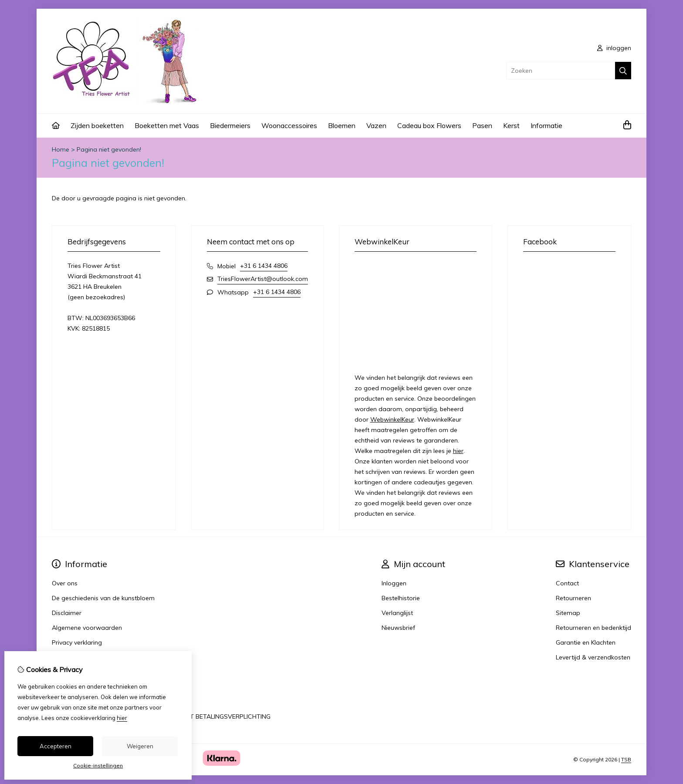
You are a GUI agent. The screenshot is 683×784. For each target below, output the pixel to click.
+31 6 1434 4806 (264, 266)
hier (458, 451)
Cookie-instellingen (98, 765)
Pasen (482, 125)
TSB (626, 759)
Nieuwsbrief (398, 628)
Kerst (511, 125)
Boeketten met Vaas (167, 125)
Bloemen (342, 125)
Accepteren (56, 746)
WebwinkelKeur (392, 419)
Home (61, 149)
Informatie (546, 125)
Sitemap (568, 613)
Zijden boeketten (97, 125)
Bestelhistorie (401, 598)
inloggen (614, 48)
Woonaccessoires (289, 125)
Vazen (376, 125)
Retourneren (573, 598)
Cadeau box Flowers (429, 125)
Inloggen (394, 583)
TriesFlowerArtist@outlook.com (263, 279)
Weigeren (140, 746)
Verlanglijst (397, 613)
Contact (567, 583)
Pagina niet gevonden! (109, 149)
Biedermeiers (230, 125)
